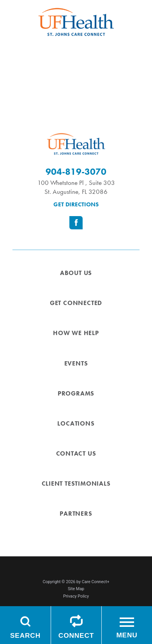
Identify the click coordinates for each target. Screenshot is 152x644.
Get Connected (76, 303)
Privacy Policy (76, 596)
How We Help (76, 333)
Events (76, 364)
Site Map (76, 589)
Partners (76, 514)
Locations (76, 424)
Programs (76, 394)
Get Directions (76, 204)
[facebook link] (76, 223)
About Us (76, 273)
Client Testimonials (76, 484)
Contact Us (76, 454)
